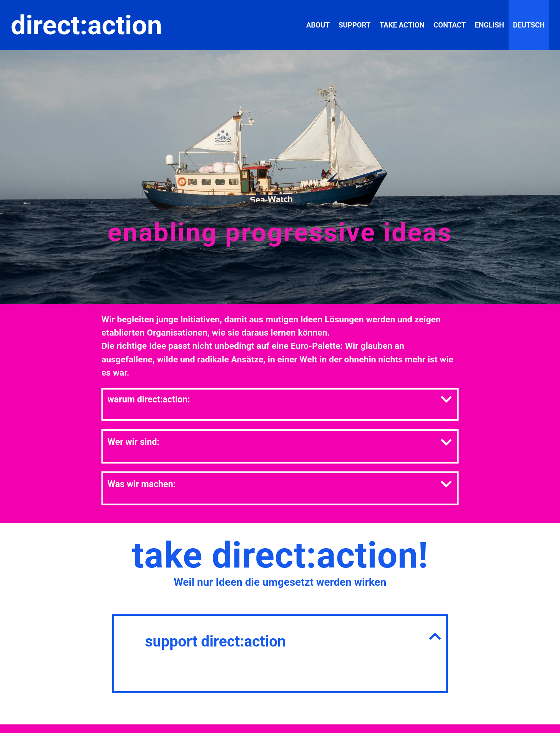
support (355, 25)
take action (402, 25)
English (489, 25)
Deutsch (529, 25)
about (318, 25)
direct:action (86, 25)
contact (450, 25)
